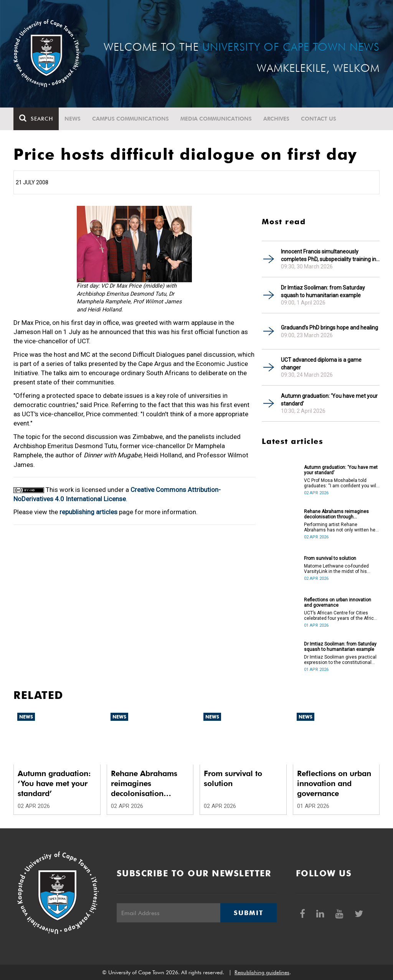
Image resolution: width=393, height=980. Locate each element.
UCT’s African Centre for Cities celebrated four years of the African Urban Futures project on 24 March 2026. (342, 616)
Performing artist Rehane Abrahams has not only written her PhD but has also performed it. (340, 527)
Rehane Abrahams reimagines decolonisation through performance (336, 514)
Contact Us (319, 119)
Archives (276, 119)
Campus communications (130, 119)
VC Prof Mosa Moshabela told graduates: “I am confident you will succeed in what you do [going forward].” (341, 483)
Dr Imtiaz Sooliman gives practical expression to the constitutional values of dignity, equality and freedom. (340, 660)
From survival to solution (330, 558)
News (73, 119)
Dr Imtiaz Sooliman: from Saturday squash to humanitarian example (323, 291)
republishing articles (88, 512)
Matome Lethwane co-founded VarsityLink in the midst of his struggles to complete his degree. (340, 569)
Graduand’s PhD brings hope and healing (329, 328)
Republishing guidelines (262, 972)
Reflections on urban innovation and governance (338, 603)
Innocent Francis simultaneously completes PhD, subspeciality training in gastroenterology (329, 256)
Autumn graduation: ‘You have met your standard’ (329, 400)
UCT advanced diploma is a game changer (321, 364)
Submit (248, 913)
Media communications (216, 119)
